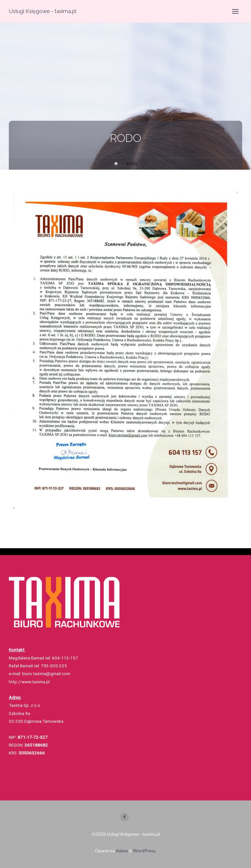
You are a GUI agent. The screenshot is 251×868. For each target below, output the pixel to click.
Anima (121, 851)
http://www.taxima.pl (29, 682)
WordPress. (145, 851)
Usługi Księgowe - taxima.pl (43, 11)
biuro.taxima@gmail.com (47, 674)
